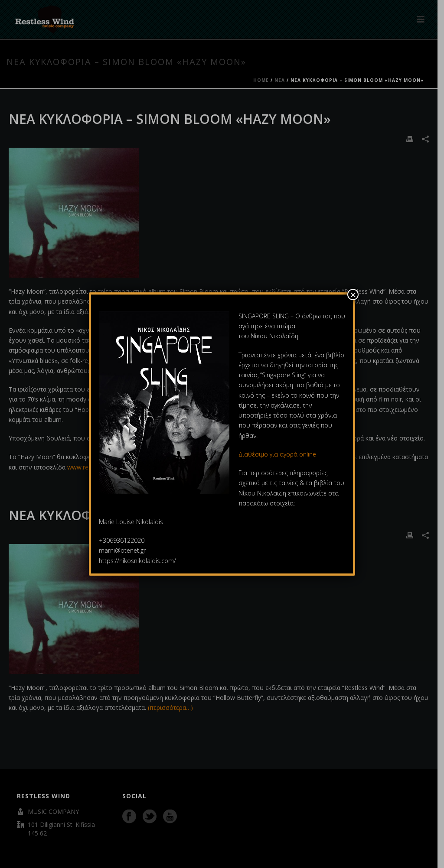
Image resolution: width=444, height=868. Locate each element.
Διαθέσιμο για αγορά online (278, 454)
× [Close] (353, 295)
